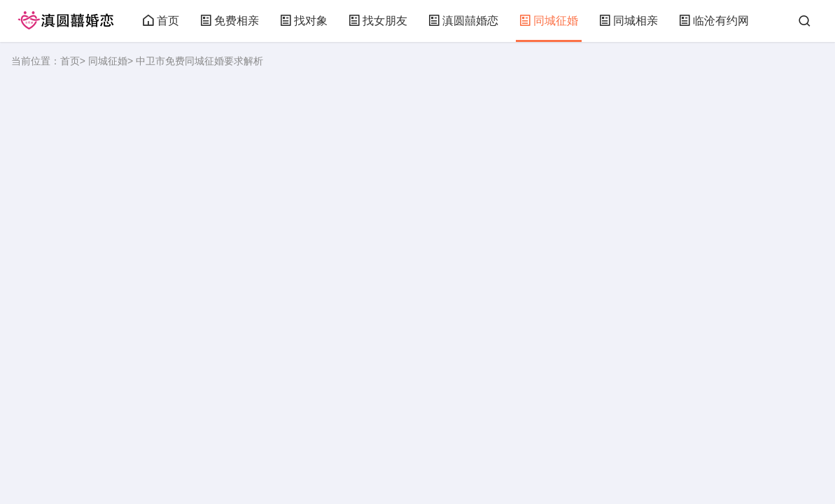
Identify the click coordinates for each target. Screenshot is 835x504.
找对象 (304, 21)
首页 (161, 21)
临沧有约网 (714, 21)
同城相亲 (629, 21)
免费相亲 (230, 21)
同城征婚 (549, 21)
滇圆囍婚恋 (463, 21)
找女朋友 (378, 21)
